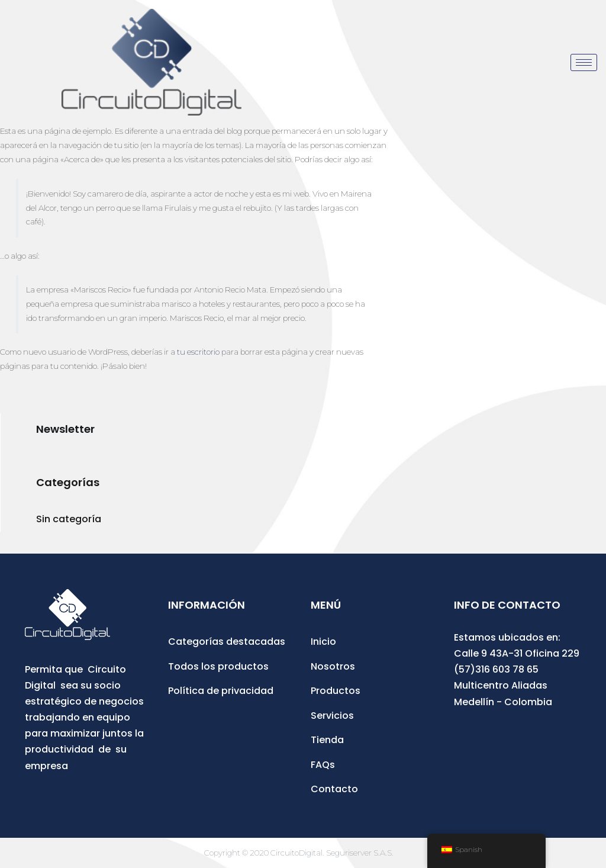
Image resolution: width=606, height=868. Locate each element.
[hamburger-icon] (584, 62)
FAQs (323, 765)
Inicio (323, 642)
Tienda (327, 740)
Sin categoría (69, 519)
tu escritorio (198, 352)
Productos (336, 691)
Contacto (334, 789)
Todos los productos (218, 666)
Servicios (332, 716)
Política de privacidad (221, 691)
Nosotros (333, 666)
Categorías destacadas (227, 642)
